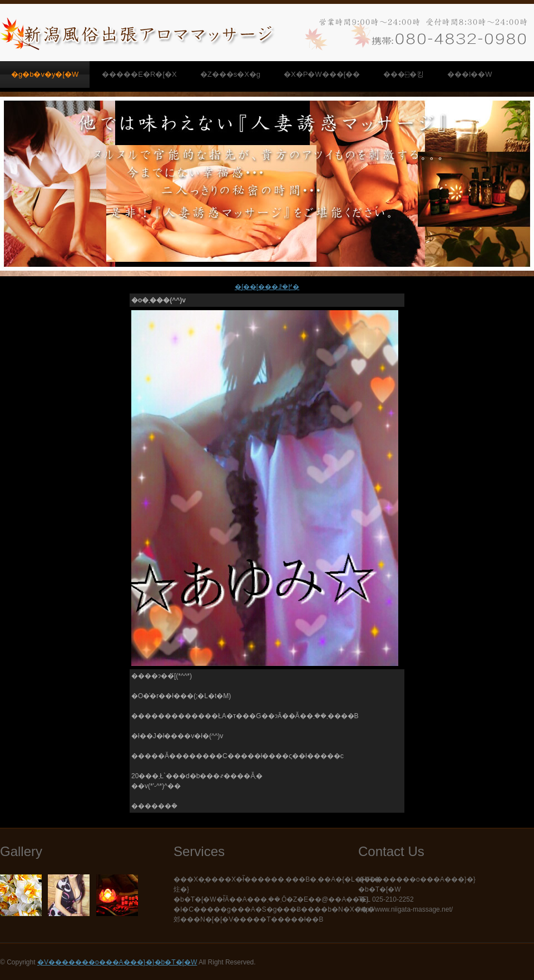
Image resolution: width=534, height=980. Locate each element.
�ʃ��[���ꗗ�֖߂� (267, 287)
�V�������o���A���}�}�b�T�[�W (117, 962)
